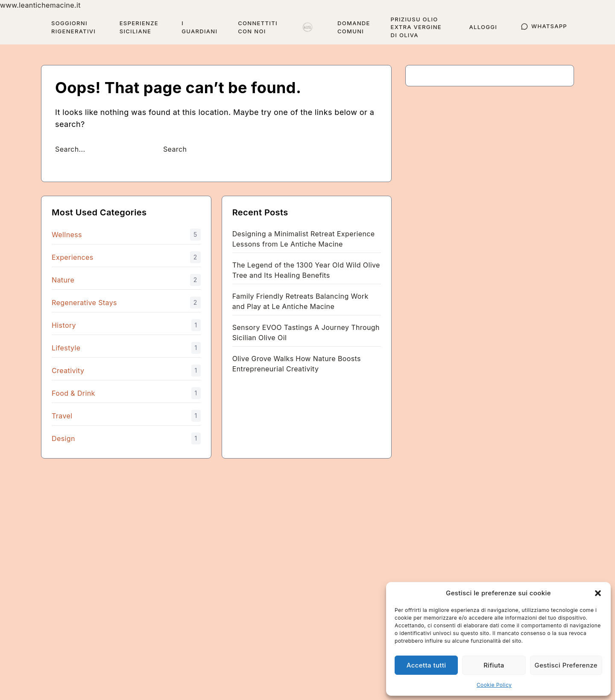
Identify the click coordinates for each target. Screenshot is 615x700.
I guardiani (199, 27)
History (64, 325)
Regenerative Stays (84, 303)
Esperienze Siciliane (139, 27)
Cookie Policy (494, 685)
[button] (598, 593)
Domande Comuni (354, 27)
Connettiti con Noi (258, 27)
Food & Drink (73, 393)
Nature (63, 280)
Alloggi (483, 27)
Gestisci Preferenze (566, 665)
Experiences (73, 257)
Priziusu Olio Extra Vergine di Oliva (416, 27)
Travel (62, 416)
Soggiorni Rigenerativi (73, 27)
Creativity (68, 371)
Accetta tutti (426, 665)
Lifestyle (66, 348)
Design (63, 438)
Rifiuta (494, 665)
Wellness (67, 235)
